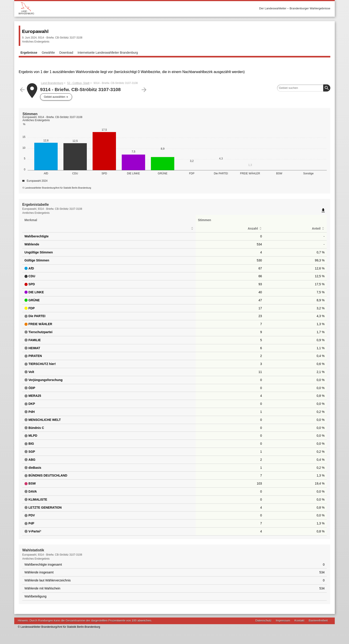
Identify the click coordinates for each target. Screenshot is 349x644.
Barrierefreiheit (318, 621)
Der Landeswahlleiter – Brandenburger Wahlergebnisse (295, 8)
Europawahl (35, 31)
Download (66, 53)
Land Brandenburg (52, 83)
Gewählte (48, 53)
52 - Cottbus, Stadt (78, 83)
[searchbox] (304, 88)
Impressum (283, 621)
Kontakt (299, 621)
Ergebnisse (29, 53)
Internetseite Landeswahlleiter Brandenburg (108, 53)
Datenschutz (263, 621)
